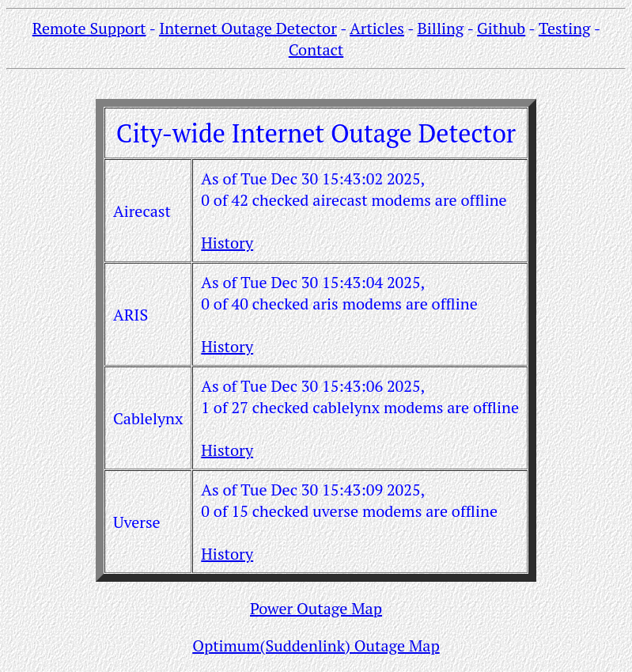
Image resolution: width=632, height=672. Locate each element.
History (227, 243)
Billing (441, 28)
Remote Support (89, 28)
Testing (565, 28)
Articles (377, 28)
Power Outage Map (316, 608)
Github (501, 28)
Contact (316, 49)
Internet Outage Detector (248, 28)
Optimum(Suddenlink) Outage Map (316, 645)
